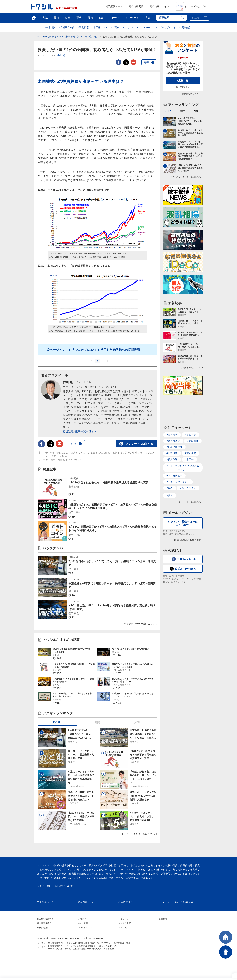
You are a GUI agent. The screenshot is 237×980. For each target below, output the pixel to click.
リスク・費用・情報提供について (55, 886)
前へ (87, 361)
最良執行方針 (43, 927)
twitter (126, 62)
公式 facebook (186, 538)
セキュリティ (125, 919)
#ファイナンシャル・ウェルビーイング (183, 446)
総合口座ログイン (159, 6)
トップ (34, 18)
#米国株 (96, 27)
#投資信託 (185, 27)
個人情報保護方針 (45, 923)
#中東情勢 (50, 27)
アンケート (132, 18)
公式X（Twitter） (186, 547)
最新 (56, 18)
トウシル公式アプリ (191, 6)
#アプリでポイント (166, 27)
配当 (79, 18)
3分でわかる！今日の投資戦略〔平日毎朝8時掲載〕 (71, 37)
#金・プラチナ (188, 467)
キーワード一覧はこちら (190, 481)
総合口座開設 (136, 6)
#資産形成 (190, 414)
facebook (118, 62)
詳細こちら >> (60, 456)
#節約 (170, 467)
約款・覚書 (83, 923)
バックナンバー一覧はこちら (139, 624)
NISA (102, 18)
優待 (90, 18)
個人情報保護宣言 (45, 919)
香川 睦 (61, 56)
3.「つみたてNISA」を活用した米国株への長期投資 (105, 350)
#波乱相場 (83, 27)
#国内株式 (172, 414)
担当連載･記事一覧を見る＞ (80, 431)
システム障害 (125, 923)
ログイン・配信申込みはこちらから (183, 502)
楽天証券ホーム (114, 6)
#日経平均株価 (67, 27)
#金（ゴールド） (132, 27)
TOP (37, 37)
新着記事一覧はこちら (191, 364)
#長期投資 (172, 432)
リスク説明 (124, 927)
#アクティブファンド (178, 461)
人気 (45, 18)
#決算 (170, 474)
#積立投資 (190, 432)
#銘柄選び (193, 420)
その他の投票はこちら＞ (191, 94)
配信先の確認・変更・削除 (188, 518)
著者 (148, 18)
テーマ (116, 18)
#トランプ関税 (112, 27)
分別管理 (82, 919)
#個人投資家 (173, 420)
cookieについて (85, 927)
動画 (68, 18)
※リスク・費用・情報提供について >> (60, 460)
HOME (226, 937)
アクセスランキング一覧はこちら (137, 834)
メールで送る (133, 62)
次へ (108, 361)
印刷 (147, 62)
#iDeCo (148, 27)
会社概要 (163, 919)
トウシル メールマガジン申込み (176, 902)
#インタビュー (174, 454)
